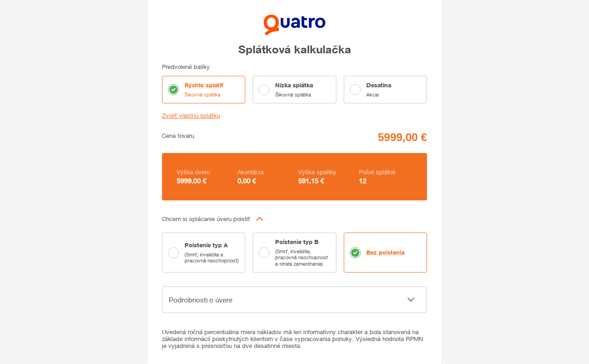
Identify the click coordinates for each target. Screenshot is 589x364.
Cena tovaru (178, 136)
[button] (294, 219)
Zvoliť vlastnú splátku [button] (191, 116)
